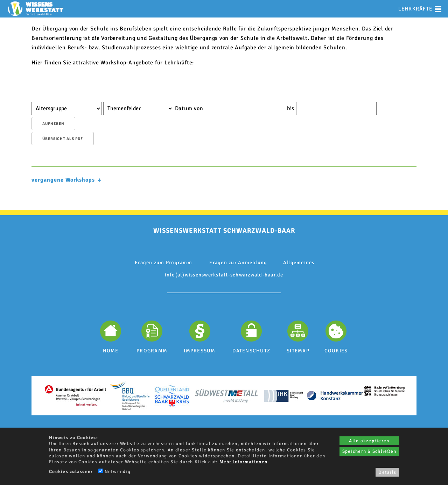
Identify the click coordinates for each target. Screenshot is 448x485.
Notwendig (114, 472)
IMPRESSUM (199, 351)
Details (387, 472)
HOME (111, 351)
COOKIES (336, 351)
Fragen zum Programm (163, 262)
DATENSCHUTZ (251, 351)
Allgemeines (299, 262)
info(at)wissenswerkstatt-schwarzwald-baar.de (224, 275)
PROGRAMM (152, 351)
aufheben (53, 124)
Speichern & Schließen (369, 451)
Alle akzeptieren (369, 441)
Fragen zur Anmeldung (238, 262)
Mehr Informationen (244, 462)
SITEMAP (298, 351)
